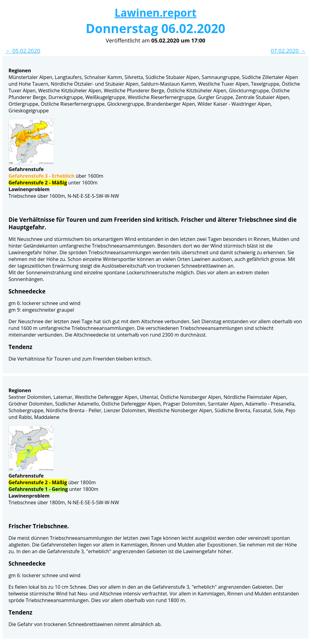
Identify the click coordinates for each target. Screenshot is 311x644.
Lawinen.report (155, 13)
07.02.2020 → (288, 51)
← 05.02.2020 (23, 51)
